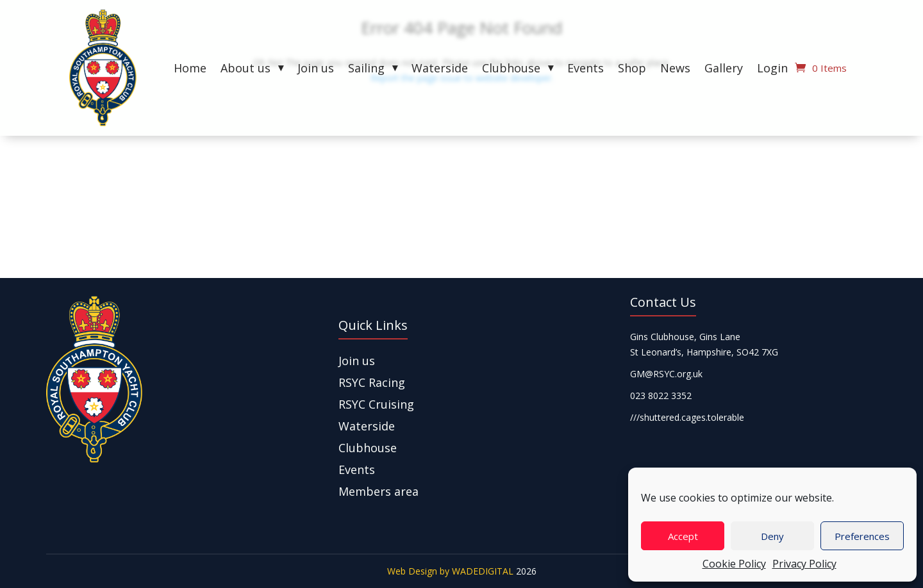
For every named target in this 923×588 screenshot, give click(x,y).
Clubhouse (511, 69)
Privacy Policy (804, 564)
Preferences (862, 536)
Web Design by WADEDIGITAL (450, 571)
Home (190, 69)
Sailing (366, 69)
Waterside (440, 69)
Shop (632, 69)
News (675, 69)
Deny (772, 536)
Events (586, 69)
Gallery (724, 69)
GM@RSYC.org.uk (666, 374)
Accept (683, 536)
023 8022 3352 (661, 396)
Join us (316, 69)
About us (245, 69)
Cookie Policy (734, 564)
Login (772, 69)
